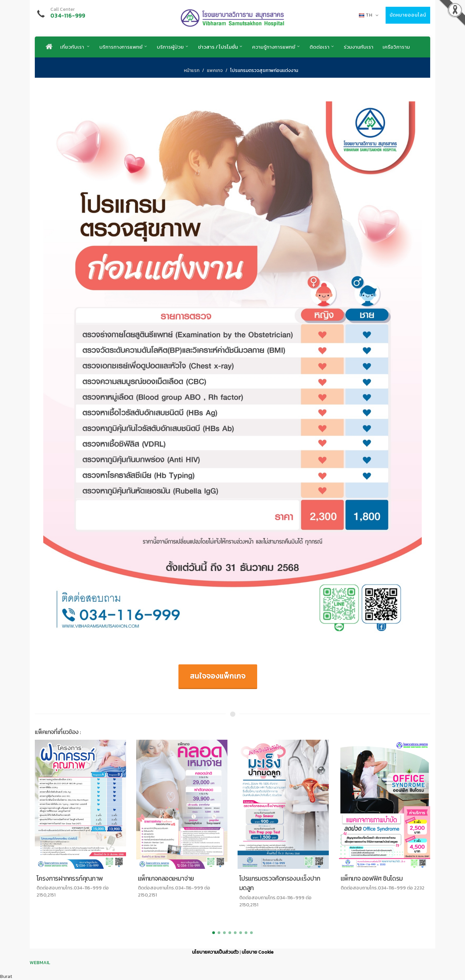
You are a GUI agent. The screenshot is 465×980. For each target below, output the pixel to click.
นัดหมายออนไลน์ (408, 15)
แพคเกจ (215, 70)
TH (369, 15)
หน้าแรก (192, 70)
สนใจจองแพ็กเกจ (218, 676)
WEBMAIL (40, 963)
